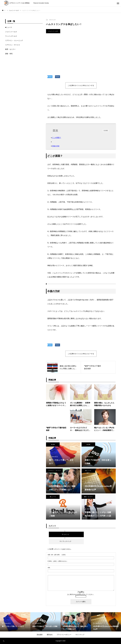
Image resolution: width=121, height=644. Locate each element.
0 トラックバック (66, 541)
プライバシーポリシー (64, 635)
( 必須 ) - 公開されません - (58, 561)
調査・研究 (9, 54)
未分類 (53, 444)
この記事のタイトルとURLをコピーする (81, 85)
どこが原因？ (58, 138)
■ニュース (88, 471)
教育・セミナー (88, 497)
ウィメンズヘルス (11, 36)
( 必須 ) (57, 555)
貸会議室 (40, 635)
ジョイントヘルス (53, 31)
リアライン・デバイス (54, 471)
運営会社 (50, 635)
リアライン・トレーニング (14, 40)
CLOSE (106, 131)
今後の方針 (58, 146)
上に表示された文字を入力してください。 (81, 594)
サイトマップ (80, 635)
